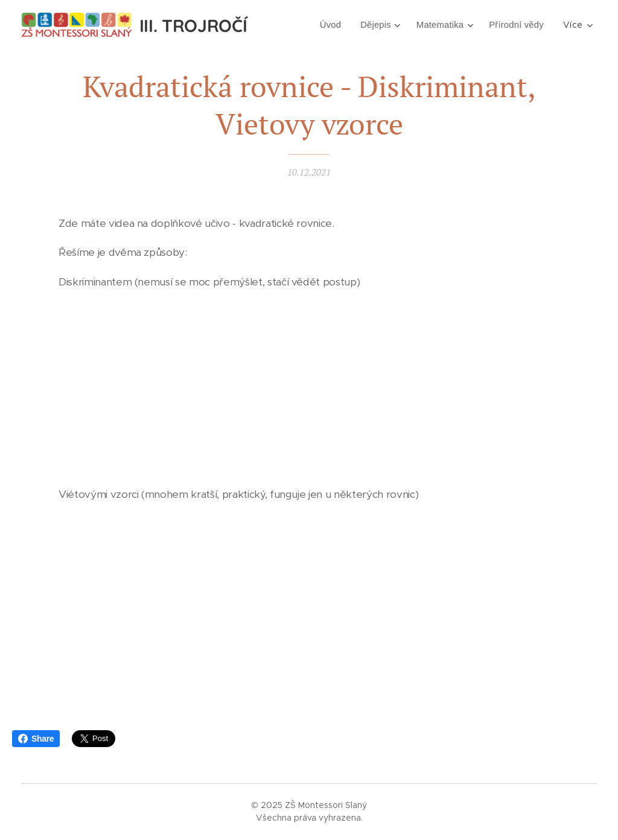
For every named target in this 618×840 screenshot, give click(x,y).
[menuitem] (324, 25)
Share (36, 739)
